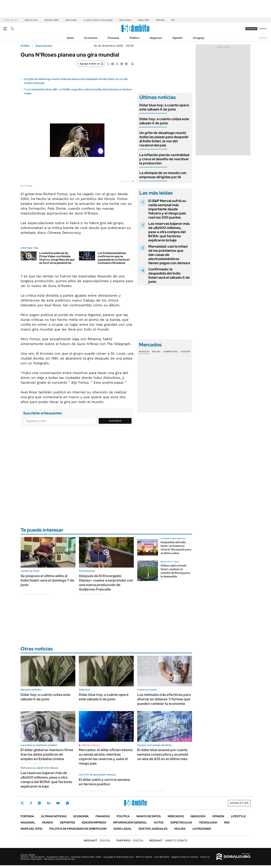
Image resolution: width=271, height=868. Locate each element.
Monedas (144, 352)
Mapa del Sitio (31, 829)
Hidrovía (160, 20)
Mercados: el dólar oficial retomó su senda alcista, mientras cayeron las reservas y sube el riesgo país (106, 757)
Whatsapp (67, 803)
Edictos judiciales (153, 829)
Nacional (28, 823)
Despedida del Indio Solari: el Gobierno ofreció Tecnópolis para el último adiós (176, 548)
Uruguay (199, 38)
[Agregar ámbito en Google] (90, 64)
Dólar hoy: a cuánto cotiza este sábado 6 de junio (164, 121)
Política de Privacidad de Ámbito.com (78, 829)
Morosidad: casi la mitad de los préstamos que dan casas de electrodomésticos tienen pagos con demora (169, 255)
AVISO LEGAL (123, 829)
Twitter (22, 803)
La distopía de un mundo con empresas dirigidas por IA (163, 175)
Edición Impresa (94, 823)
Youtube (58, 803)
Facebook (31, 803)
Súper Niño (144, 20)
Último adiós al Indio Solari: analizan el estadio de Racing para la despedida (175, 571)
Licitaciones (202, 829)
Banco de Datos (149, 816)
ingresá (263, 29)
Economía (91, 38)
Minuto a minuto (91, 745)
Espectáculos (44, 46)
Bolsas (156, 352)
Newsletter (263, 38)
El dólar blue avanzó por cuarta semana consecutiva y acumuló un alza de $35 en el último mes (163, 754)
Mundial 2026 (51, 20)
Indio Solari (71, 20)
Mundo (48, 823)
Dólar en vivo (31, 20)
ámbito (25, 46)
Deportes (67, 823)
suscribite (251, 29)
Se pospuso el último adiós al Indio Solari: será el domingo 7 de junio (47, 580)
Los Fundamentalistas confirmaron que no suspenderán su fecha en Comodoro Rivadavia (114, 258)
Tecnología (208, 823)
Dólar (70, 38)
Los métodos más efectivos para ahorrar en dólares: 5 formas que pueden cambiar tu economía (164, 699)
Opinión (178, 38)
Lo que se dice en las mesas (98, 20)
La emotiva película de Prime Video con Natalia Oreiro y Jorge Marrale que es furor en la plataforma (57, 258)
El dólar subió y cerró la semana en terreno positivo (104, 782)
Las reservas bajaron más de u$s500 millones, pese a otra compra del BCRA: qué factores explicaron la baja (169, 232)
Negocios (156, 38)
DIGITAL (97, 840)
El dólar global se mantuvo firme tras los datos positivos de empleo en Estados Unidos (47, 754)
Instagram (39, 803)
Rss (227, 823)
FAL (173, 20)
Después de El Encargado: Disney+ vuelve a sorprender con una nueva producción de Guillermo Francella (106, 583)
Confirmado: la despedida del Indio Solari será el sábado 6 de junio (169, 275)
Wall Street (125, 20)
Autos (159, 823)
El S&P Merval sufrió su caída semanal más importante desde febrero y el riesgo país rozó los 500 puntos (167, 209)
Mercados (176, 816)
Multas (180, 829)
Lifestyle (238, 816)
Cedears (185, 352)
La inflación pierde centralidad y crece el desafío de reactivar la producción (164, 159)
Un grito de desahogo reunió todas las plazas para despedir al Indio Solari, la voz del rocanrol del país (164, 139)
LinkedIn (49, 803)
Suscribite (115, 421)
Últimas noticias (54, 816)
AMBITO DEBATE (168, 840)
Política (134, 38)
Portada (27, 816)
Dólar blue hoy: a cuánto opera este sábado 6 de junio (164, 107)
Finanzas (113, 38)
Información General (130, 823)
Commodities (170, 352)
